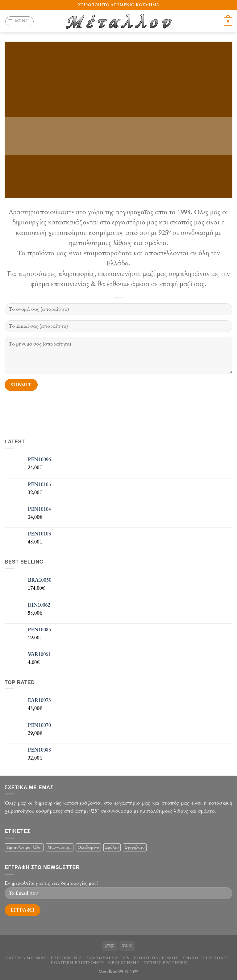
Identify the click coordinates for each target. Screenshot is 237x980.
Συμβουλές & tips (108, 958)
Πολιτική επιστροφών (77, 963)
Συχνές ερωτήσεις (166, 963)
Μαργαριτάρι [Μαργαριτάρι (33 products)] (60, 847)
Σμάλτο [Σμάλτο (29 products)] (112, 847)
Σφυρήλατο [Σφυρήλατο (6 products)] (135, 847)
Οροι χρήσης (124, 963)
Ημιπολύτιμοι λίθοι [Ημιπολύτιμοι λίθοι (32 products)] (24, 847)
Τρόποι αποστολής (206, 958)
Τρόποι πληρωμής (156, 958)
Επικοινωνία (66, 958)
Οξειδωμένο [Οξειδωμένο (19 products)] (88, 847)
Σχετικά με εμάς (26, 958)
